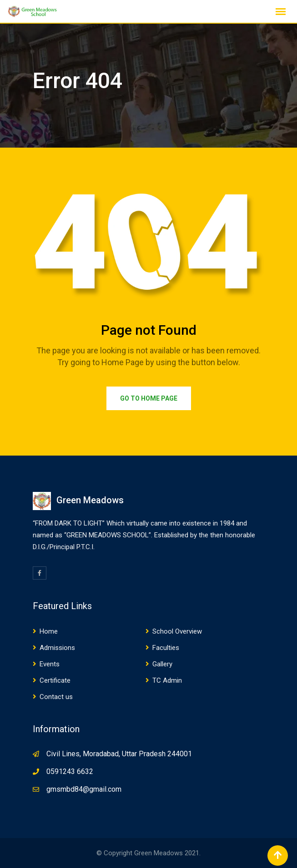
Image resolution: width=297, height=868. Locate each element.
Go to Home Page (149, 398)
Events (50, 664)
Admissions (57, 648)
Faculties (166, 648)
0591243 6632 (70, 771)
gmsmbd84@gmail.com (84, 789)
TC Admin (167, 680)
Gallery (162, 664)
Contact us (56, 697)
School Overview (177, 631)
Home (49, 631)
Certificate (55, 680)
